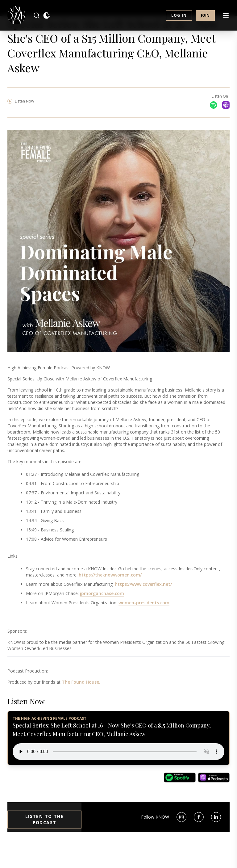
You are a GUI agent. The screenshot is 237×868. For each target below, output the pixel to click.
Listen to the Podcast (44, 848)
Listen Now (21, 130)
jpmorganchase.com (102, 622)
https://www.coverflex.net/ (143, 613)
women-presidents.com (144, 631)
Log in (179, 18)
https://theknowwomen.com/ (110, 604)
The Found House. (81, 711)
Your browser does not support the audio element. (118, 780)
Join (205, 18)
